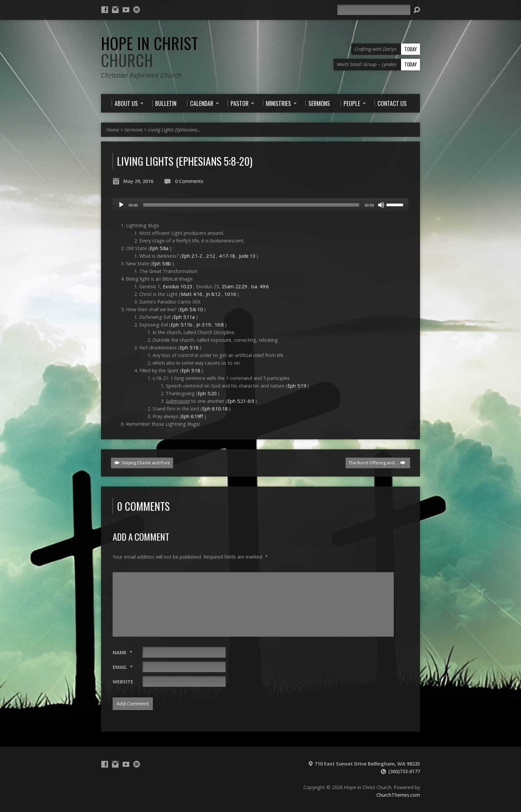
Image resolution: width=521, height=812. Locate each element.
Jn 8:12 (213, 294)
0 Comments (189, 181)
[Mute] (381, 205)
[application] (260, 205)
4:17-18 (227, 256)
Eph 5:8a (159, 248)
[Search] (374, 10)
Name (122, 652)
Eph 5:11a (184, 317)
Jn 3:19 (204, 325)
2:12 (210, 256)
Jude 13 (247, 256)
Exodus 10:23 (177, 286)
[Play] (121, 205)
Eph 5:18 (189, 348)
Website (123, 682)
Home (113, 130)
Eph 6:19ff (192, 416)
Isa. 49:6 (260, 286)
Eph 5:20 (207, 393)
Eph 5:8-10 (191, 309)
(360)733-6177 (404, 771)
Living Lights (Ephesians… (174, 130)
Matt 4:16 (191, 294)
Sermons (133, 130)
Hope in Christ (150, 52)
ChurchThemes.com (398, 795)
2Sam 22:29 (234, 286)
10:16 (230, 294)
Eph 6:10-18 (215, 409)
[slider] (251, 205)
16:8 (219, 325)
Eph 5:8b (162, 264)
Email (123, 667)
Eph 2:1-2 (192, 256)
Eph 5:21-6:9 (241, 401)
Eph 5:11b (182, 325)
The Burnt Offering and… (377, 463)
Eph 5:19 (297, 386)
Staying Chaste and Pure (142, 463)
